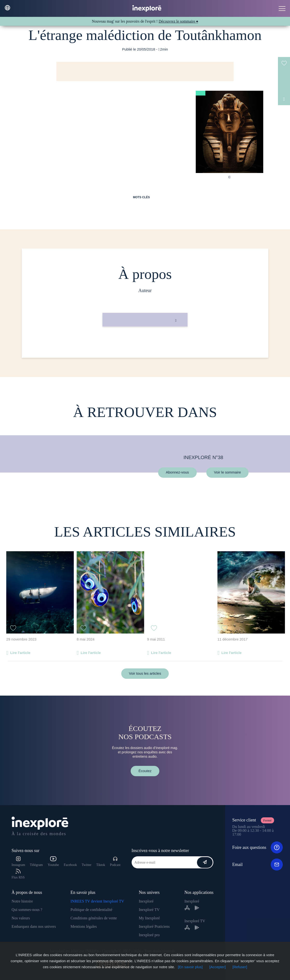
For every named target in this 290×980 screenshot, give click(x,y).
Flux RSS (18, 874)
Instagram (18, 862)
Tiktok (101, 865)
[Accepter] (218, 967)
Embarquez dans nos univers (34, 926)
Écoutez (145, 771)
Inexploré (146, 901)
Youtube (53, 862)
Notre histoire (22, 901)
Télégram (36, 865)
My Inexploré (149, 918)
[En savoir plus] (190, 967)
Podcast (115, 862)
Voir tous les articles (145, 673)
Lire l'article (20, 653)
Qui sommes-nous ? (27, 910)
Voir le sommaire (228, 472)
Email (258, 865)
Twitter (87, 865)
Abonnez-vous (177, 472)
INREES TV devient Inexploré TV (97, 901)
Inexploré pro (149, 935)
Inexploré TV (149, 910)
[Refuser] (240, 967)
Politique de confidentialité (91, 910)
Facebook (70, 865)
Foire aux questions (258, 847)
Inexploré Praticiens (154, 926)
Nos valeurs (21, 918)
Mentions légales (84, 926)
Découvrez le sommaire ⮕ (178, 21)
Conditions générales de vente (94, 918)
